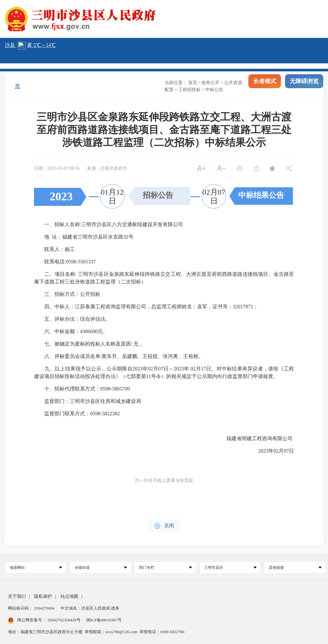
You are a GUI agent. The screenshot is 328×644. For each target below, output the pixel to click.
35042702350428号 (64, 620)
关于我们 (17, 596)
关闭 (164, 526)
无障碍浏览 (304, 83)
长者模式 (265, 83)
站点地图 (69, 596)
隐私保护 (43, 596)
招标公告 (158, 195)
